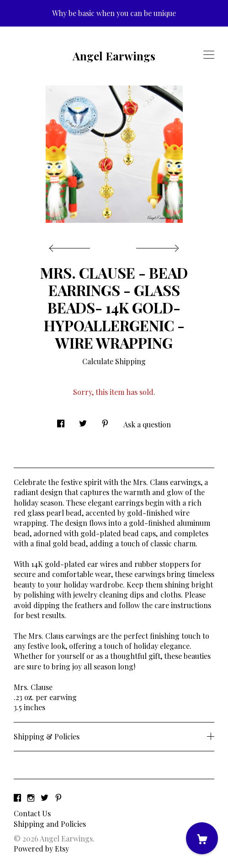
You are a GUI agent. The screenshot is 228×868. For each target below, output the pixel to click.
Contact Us (32, 813)
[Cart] (202, 838)
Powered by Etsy (41, 849)
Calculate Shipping (114, 361)
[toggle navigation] (209, 55)
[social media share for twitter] (83, 421)
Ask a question (147, 424)
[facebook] (17, 798)
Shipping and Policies (50, 824)
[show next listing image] (156, 246)
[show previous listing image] (72, 246)
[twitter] (45, 798)
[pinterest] (58, 798)
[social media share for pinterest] (105, 421)
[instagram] (31, 798)
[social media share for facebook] (61, 421)
